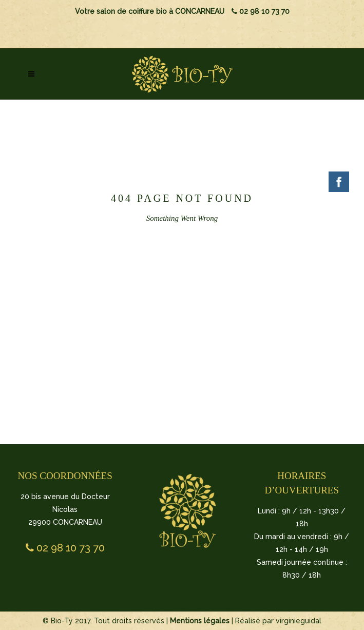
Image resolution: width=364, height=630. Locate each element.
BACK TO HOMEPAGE (181, 306)
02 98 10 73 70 (261, 11)
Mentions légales (200, 621)
